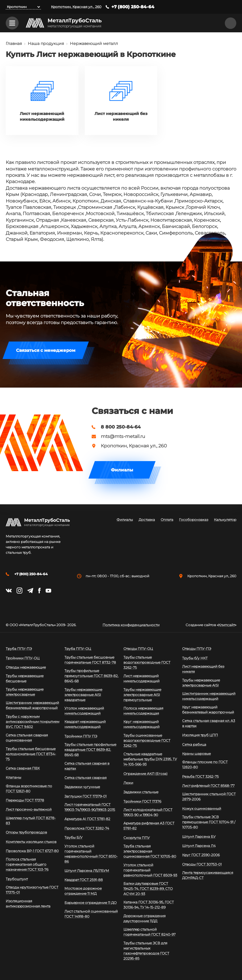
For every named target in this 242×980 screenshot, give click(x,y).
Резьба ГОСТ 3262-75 (200, 776)
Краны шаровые (196, 754)
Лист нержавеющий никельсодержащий (141, 678)
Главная (14, 43)
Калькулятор (225, 520)
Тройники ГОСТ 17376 (142, 801)
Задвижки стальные (141, 792)
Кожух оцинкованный (202, 809)
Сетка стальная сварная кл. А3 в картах (209, 723)
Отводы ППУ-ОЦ (138, 649)
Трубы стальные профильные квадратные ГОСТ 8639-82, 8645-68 (90, 750)
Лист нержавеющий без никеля (203, 669)
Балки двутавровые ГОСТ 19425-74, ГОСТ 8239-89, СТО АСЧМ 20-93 (148, 889)
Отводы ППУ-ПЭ (197, 649)
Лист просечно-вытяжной (29, 809)
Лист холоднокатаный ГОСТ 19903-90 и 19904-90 (148, 812)
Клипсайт (227, 625)
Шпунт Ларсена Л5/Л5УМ (87, 871)
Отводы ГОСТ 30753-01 (202, 864)
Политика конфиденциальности (131, 625)
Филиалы (122, 470)
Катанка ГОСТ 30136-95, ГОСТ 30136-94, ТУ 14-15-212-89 (149, 905)
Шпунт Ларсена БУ (199, 837)
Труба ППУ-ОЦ (78, 649)
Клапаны (13, 777)
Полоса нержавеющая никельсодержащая (143, 711)
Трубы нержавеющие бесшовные (25, 678)
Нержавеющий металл (94, 43)
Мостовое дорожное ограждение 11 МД (83, 891)
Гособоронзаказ (194, 520)
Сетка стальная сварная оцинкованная (27, 738)
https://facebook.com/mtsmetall (39, 591)
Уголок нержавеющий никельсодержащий (84, 711)
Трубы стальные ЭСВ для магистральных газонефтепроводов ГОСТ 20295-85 (146, 951)
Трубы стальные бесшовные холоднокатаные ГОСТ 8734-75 (31, 754)
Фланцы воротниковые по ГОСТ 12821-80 (29, 788)
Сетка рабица (194, 744)
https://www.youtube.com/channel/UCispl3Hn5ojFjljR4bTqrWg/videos (48, 591)
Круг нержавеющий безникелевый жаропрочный (208, 710)
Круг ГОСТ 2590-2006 (201, 855)
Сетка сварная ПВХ (23, 768)
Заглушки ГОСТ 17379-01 (85, 796)
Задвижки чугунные (82, 787)
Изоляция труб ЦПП (200, 735)
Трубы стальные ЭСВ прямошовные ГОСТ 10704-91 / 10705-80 (209, 822)
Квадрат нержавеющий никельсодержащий (85, 724)
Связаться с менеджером (46, 350)
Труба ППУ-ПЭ (19, 649)
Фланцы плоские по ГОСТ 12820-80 (205, 764)
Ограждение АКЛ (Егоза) (145, 774)
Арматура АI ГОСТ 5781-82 (87, 819)
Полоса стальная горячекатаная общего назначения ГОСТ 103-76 (27, 864)
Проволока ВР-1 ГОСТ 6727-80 (32, 851)
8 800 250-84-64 (121, 427)
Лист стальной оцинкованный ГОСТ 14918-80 (91, 914)
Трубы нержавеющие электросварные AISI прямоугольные (142, 695)
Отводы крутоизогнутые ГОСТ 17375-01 (32, 890)
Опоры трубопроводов (26, 832)
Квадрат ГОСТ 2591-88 (84, 880)
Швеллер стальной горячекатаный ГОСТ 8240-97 (149, 932)
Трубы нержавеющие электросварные (25, 692)
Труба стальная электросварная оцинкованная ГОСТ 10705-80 (150, 851)
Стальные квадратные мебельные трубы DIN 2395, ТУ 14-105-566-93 (150, 759)
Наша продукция (46, 43)
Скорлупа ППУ (137, 838)
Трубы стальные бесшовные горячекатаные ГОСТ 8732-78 (90, 660)
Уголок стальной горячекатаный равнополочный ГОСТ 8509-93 (150, 870)
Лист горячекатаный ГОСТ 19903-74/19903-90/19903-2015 (90, 807)
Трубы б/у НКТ (195, 658)
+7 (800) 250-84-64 (133, 7)
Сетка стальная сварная (85, 778)
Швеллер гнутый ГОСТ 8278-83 (31, 821)
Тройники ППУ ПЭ (81, 736)
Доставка (147, 520)
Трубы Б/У (73, 837)
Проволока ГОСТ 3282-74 (87, 828)
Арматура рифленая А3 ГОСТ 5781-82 (149, 826)
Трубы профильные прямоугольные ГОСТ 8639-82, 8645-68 (91, 676)
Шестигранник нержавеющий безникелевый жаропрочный (32, 705)
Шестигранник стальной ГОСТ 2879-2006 (209, 797)
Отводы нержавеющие (26, 667)
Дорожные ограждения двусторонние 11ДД (144, 918)
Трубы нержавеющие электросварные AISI (201, 683)
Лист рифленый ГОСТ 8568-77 (208, 786)
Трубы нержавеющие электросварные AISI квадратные (83, 695)
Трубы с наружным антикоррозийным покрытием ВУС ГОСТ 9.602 (33, 722)
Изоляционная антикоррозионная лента (28, 903)
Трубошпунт (17, 879)
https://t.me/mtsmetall (30, 591)
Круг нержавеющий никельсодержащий (141, 724)
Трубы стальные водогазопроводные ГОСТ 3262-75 (147, 662)
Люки (128, 783)
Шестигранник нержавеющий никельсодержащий (209, 696)
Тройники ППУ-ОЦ (23, 658)
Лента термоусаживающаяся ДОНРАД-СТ (208, 875)
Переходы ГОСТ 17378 (25, 800)
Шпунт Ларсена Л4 (199, 846)
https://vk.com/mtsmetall (9, 591)
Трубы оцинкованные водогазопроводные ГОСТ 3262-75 (147, 740)
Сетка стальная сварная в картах (87, 766)
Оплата (167, 520)
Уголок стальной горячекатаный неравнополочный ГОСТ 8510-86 (91, 854)
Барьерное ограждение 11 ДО (90, 903)
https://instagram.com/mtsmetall (19, 591)
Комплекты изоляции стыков (31, 842)
